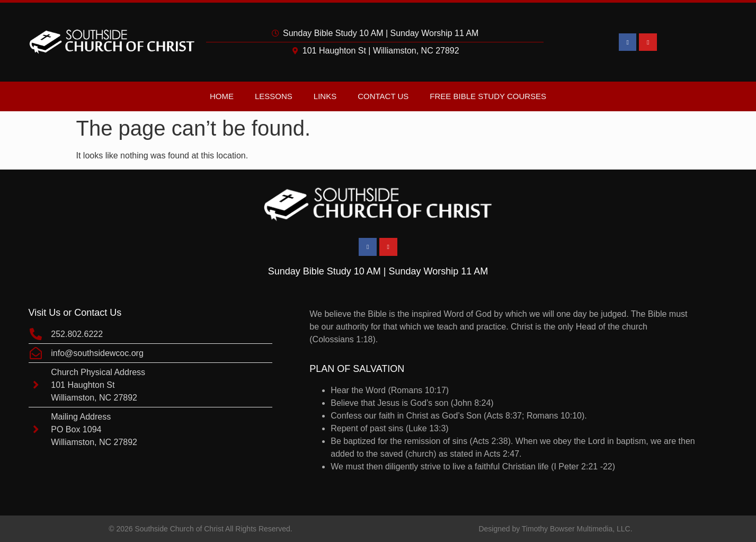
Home (222, 96)
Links (325, 96)
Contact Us (383, 96)
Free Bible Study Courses (488, 96)
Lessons (274, 96)
